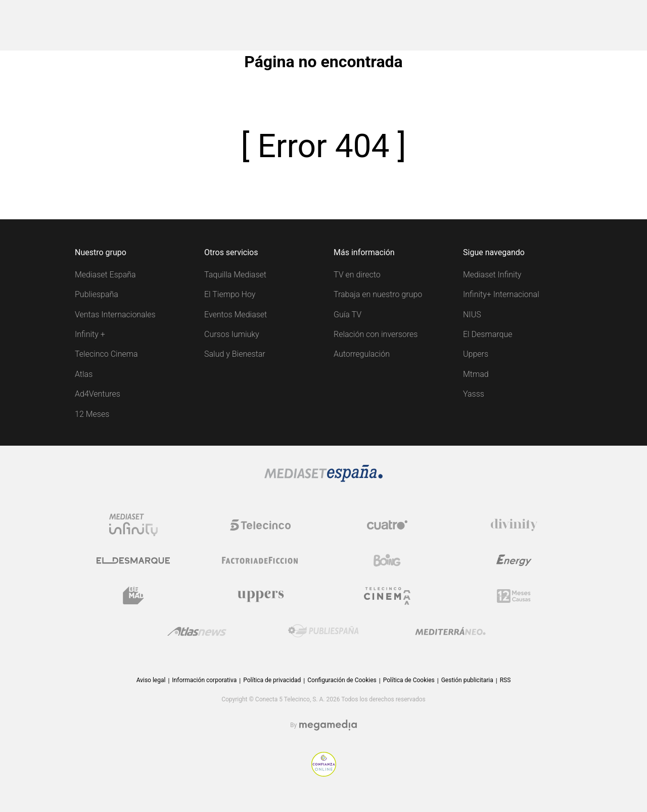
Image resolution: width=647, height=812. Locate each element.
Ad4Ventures (98, 394)
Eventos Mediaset (236, 315)
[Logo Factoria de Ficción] (260, 560)
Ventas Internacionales (115, 315)
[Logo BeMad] (133, 596)
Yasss (474, 394)
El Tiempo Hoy (230, 294)
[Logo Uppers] (260, 596)
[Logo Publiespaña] (323, 631)
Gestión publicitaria (467, 680)
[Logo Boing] (387, 560)
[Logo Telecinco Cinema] (387, 596)
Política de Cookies (409, 680)
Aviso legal (151, 680)
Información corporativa (204, 680)
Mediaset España (105, 275)
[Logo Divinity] (514, 525)
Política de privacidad (272, 680)
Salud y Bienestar (235, 354)
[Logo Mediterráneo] (450, 631)
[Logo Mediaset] (323, 479)
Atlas (84, 374)
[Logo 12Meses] (514, 596)
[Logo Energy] (514, 560)
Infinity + (90, 334)
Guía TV (348, 315)
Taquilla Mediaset (235, 275)
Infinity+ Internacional (501, 294)
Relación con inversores (376, 334)
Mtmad (476, 374)
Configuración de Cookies (342, 680)
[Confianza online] (324, 774)
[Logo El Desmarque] (133, 561)
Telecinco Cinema (106, 354)
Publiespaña (97, 294)
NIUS (472, 315)
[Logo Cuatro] (387, 525)
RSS (505, 680)
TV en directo (357, 275)
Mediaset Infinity (492, 275)
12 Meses (92, 414)
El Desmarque (488, 334)
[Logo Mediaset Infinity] (133, 525)
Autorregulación (362, 354)
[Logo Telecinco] (260, 525)
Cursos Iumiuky (232, 334)
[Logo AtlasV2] (197, 631)
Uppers (476, 354)
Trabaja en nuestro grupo (378, 294)
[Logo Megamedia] (328, 725)
